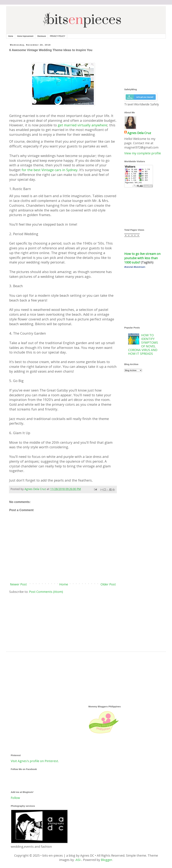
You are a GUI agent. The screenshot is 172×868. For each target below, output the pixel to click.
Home (11, 36)
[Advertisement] (63, 620)
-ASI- (78, 860)
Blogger (107, 860)
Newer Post (18, 584)
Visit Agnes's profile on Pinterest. (35, 761)
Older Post (108, 584)
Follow (15, 798)
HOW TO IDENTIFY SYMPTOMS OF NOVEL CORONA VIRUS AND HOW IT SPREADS (143, 344)
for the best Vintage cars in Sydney (50, 170)
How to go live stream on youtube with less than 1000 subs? (143, 258)
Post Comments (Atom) (46, 592)
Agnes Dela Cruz (139, 133)
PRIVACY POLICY (58, 36)
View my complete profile (143, 153)
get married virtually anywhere (82, 125)
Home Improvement (25, 36)
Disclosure (42, 36)
